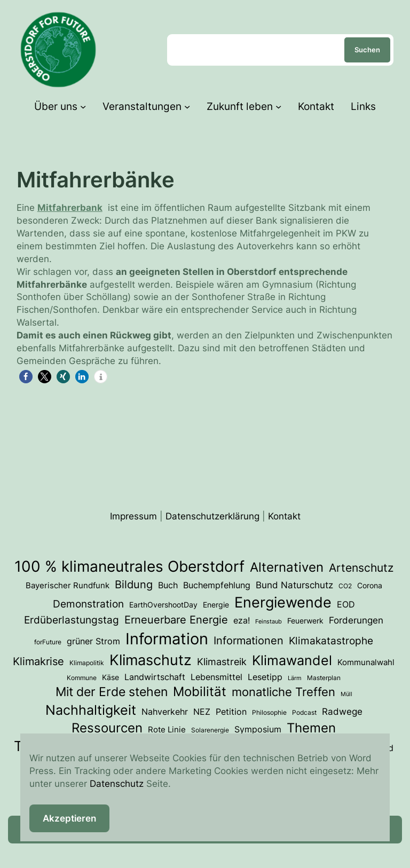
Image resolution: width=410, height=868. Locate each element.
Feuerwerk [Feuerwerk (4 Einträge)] (305, 621)
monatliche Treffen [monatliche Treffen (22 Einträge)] (283, 692)
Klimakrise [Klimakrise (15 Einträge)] (38, 661)
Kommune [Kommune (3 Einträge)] (82, 678)
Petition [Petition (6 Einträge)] (231, 712)
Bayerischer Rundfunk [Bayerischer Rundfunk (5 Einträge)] (68, 586)
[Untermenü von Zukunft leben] (278, 106)
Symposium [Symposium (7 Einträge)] (258, 729)
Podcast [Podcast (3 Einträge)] (304, 712)
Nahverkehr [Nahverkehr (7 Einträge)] (165, 712)
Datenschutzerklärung (212, 516)
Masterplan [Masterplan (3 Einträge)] (324, 678)
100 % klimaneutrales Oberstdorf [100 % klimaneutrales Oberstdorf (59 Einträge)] (129, 566)
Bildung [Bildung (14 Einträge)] (134, 585)
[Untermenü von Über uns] (83, 106)
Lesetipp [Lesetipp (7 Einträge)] (265, 677)
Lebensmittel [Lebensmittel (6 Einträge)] (216, 677)
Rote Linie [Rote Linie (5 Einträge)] (167, 730)
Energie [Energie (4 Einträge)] (216, 605)
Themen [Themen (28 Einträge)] (311, 728)
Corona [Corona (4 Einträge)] (370, 586)
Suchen (367, 50)
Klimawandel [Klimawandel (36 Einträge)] (292, 660)
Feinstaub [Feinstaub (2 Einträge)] (269, 622)
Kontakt (284, 516)
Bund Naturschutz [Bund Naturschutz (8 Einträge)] (294, 585)
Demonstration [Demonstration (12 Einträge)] (88, 604)
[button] (26, 377)
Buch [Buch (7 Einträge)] (168, 585)
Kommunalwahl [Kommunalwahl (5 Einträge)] (366, 662)
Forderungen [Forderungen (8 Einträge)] (356, 620)
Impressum (133, 516)
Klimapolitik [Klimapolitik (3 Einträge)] (87, 663)
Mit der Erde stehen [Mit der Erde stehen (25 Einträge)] (112, 692)
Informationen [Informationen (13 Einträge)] (249, 641)
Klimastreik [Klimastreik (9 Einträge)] (222, 662)
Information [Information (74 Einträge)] (167, 639)
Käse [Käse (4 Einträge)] (111, 677)
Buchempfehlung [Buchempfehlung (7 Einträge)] (217, 585)
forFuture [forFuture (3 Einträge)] (48, 642)
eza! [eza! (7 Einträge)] (242, 620)
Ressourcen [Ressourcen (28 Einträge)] (107, 728)
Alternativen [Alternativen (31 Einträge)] (287, 567)
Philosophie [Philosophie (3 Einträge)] (269, 712)
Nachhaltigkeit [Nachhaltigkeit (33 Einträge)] (91, 710)
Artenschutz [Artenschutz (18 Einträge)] (361, 567)
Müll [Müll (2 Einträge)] (346, 694)
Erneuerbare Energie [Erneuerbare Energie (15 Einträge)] (176, 620)
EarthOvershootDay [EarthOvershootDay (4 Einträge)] (163, 605)
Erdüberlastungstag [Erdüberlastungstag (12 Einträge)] (72, 620)
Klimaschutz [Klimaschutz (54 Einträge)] (151, 660)
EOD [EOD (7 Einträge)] (346, 604)
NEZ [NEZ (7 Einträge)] (202, 712)
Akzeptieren (69, 818)
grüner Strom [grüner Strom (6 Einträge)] (93, 641)
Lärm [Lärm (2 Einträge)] (295, 678)
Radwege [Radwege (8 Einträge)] (342, 712)
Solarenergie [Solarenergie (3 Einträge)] (210, 730)
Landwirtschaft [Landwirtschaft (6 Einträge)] (155, 677)
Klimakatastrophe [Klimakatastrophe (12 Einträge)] (331, 641)
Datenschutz (117, 783)
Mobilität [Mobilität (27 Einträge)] (200, 692)
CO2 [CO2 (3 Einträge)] (345, 586)
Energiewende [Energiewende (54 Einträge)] (283, 602)
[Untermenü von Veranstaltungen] (187, 106)
